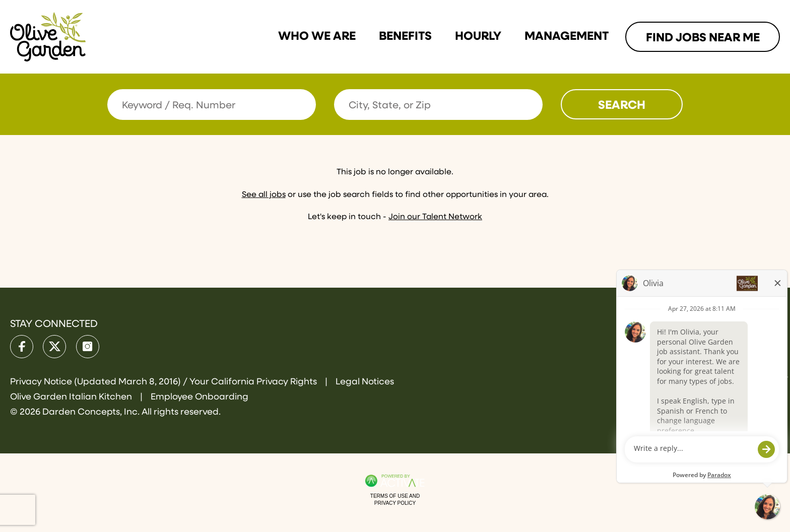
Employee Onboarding (200, 397)
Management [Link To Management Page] (567, 37)
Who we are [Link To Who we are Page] (317, 37)
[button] (534, 104)
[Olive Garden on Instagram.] (88, 347)
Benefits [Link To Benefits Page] (405, 37)
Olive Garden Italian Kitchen (72, 397)
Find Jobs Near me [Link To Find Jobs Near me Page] (703, 38)
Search (622, 106)
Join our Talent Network (435, 217)
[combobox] (438, 105)
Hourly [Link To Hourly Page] (478, 37)
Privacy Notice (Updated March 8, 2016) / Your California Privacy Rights (164, 382)
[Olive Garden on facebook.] (22, 347)
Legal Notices (365, 382)
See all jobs (264, 195)
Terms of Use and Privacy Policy (395, 500)
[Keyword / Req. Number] (212, 105)
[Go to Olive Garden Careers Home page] (48, 37)
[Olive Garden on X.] (54, 347)
